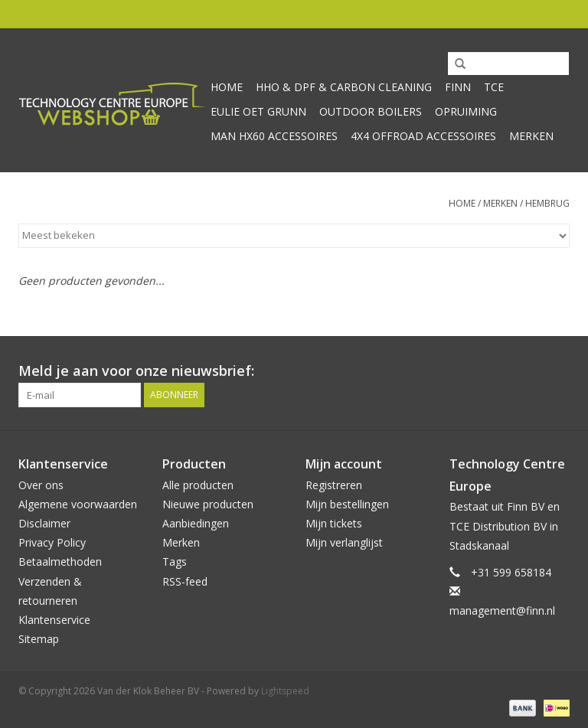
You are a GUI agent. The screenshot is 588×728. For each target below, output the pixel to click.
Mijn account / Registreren (504, 13)
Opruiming (466, 111)
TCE (494, 87)
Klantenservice (54, 620)
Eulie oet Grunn (258, 111)
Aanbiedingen (196, 523)
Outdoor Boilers (371, 111)
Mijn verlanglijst (344, 542)
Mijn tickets (334, 523)
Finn (458, 87)
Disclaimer (44, 523)
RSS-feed (185, 581)
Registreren (334, 485)
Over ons (41, 485)
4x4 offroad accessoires (423, 136)
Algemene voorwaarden (78, 504)
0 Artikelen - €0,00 (374, 13)
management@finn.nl (502, 610)
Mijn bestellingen (347, 504)
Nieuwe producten (208, 504)
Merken (531, 136)
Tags (175, 562)
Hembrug (547, 203)
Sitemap (39, 639)
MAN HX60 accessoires (274, 136)
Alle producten (198, 485)
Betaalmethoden (60, 562)
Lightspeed (285, 691)
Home (227, 87)
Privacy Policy (52, 542)
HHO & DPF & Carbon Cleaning (344, 87)
